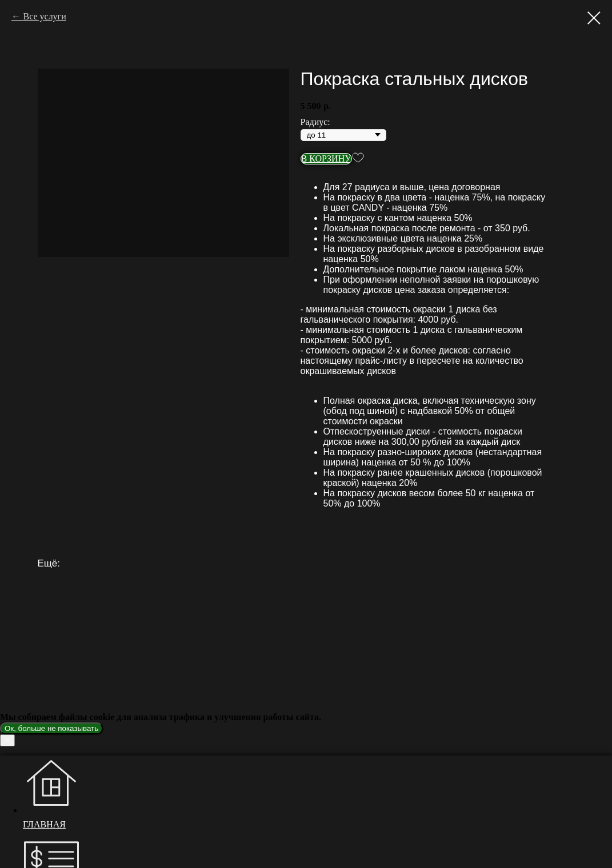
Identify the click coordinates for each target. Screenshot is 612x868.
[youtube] (31, 803)
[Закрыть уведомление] (7, 740)
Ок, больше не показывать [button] (51, 728)
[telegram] (31, 833)
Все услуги (44, 16)
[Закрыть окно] (11, 846)
